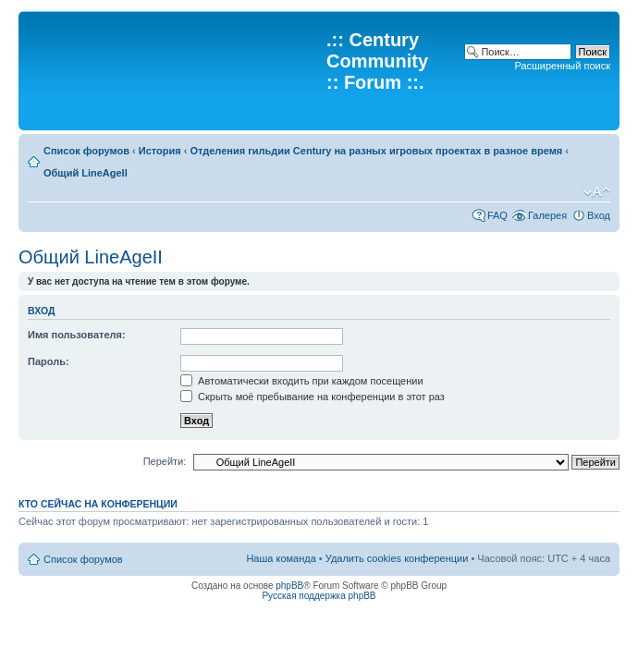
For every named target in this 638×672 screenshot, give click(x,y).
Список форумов (86, 151)
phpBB (289, 586)
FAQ (497, 215)
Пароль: (49, 361)
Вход (599, 215)
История (160, 151)
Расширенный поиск (562, 66)
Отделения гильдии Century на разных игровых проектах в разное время (376, 151)
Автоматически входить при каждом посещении (302, 381)
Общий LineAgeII (86, 173)
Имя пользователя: (77, 335)
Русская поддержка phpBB (319, 596)
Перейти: (165, 461)
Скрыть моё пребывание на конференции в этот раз (313, 397)
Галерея (547, 215)
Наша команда (281, 558)
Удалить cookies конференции (397, 558)
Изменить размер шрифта (597, 192)
